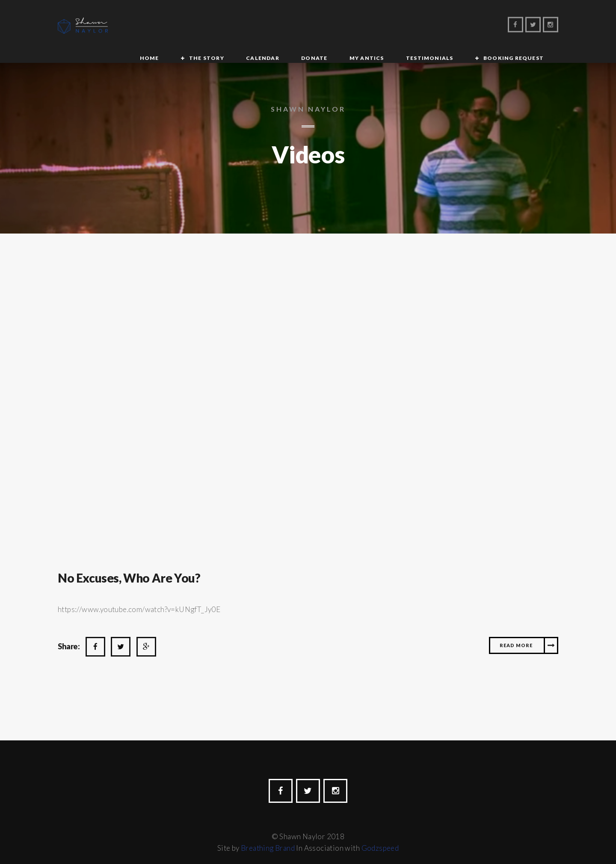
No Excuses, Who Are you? (134, 567)
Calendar (240, 26)
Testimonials (381, 26)
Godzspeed (380, 837)
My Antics (327, 26)
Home (144, 26)
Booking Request (456, 26)
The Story (192, 26)
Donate (283, 26)
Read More (516, 635)
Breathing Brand (268, 837)
